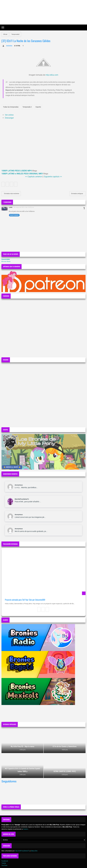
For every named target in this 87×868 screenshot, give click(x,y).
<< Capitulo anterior (34, 177)
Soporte (38, 107)
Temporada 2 (27, 107)
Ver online (9, 115)
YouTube (4, 865)
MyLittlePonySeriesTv (22, 499)
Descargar (9, 118)
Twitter (4, 863)
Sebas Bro (34, 851)
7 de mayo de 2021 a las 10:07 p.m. (24, 207)
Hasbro (26, 829)
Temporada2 (15, 34)
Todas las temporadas (11, 107)
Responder (14, 215)
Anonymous (19, 485)
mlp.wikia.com (52, 75)
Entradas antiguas (77, 194)
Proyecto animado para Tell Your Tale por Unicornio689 (25, 600)
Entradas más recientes (11, 194)
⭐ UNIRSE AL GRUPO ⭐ (12, 467)
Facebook (5, 861)
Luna (11, 207)
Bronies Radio (6, 262)
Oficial (5, 34)
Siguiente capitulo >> (53, 177)
